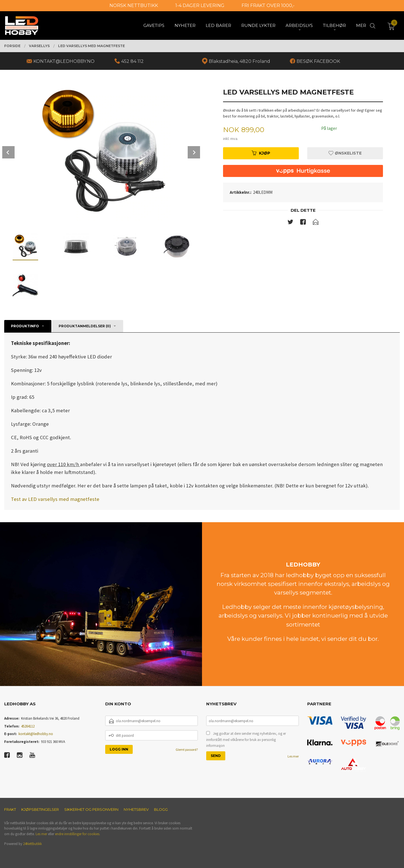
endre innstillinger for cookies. (78, 834)
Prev (8, 152)
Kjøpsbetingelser (40, 809)
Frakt (10, 809)
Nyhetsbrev (136, 809)
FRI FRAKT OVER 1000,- (268, 5)
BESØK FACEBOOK (318, 61)
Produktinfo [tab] (25, 326)
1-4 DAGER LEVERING (200, 5)
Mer (361, 25)
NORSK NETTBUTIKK (134, 5)
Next (194, 152)
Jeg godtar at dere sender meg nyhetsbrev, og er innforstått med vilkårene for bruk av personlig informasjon (246, 740)
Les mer (293, 756)
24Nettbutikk (32, 844)
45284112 (28, 726)
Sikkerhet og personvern (91, 809)
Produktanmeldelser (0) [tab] (85, 326)
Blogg (161, 809)
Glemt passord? (187, 750)
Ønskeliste (345, 153)
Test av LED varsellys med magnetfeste (55, 499)
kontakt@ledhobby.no (36, 734)
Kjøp (261, 153)
